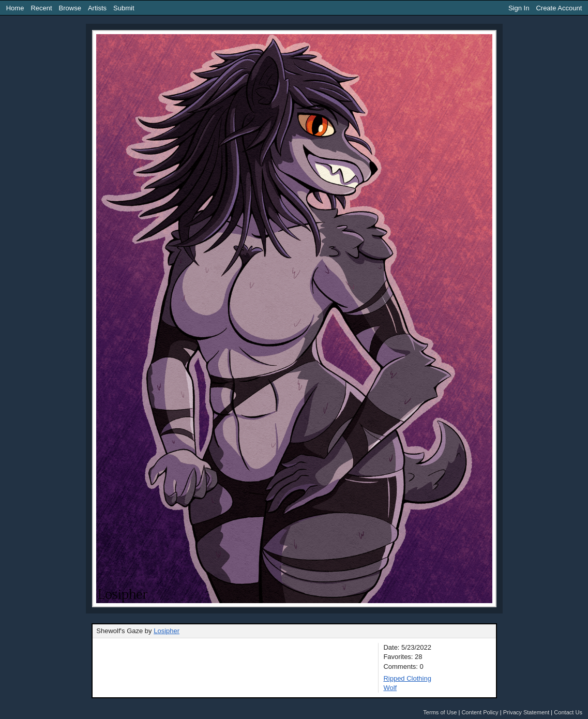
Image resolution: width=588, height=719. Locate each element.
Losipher (167, 631)
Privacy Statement (526, 712)
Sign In (519, 8)
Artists (97, 8)
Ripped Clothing (407, 678)
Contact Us (568, 712)
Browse (70, 8)
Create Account (559, 8)
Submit (124, 8)
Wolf (390, 688)
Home (15, 8)
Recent (41, 8)
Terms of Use (440, 712)
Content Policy (480, 712)
